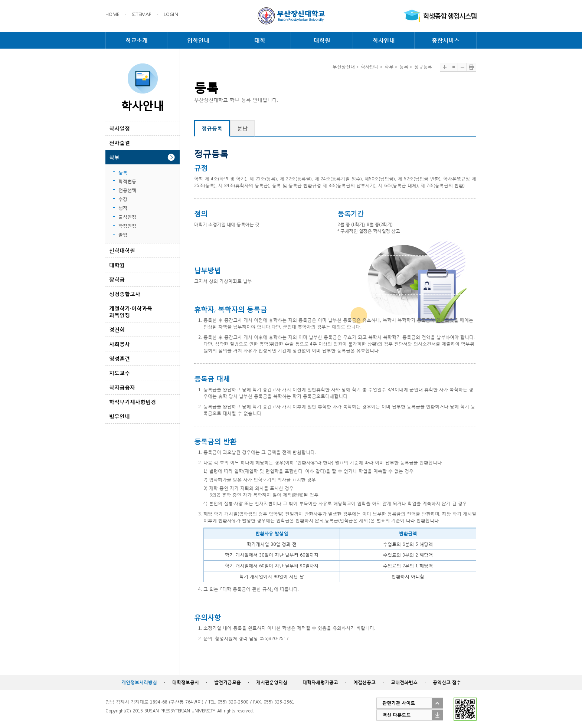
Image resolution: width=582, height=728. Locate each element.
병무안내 (120, 416)
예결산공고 (364, 682)
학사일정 (120, 128)
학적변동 (127, 181)
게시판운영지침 (272, 682)
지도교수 (120, 373)
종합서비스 (446, 40)
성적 (123, 208)
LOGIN (171, 14)
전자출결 (120, 143)
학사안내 (384, 40)
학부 (114, 157)
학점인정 (127, 226)
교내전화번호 (404, 682)
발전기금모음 (228, 682)
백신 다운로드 (396, 715)
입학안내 (198, 40)
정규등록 (212, 128)
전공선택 (127, 190)
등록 (123, 172)
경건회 (117, 329)
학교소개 (137, 40)
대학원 (322, 40)
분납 (242, 128)
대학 (260, 40)
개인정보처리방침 (139, 682)
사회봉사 (120, 344)
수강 (123, 199)
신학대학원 (122, 250)
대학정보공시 (186, 682)
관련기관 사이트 (399, 703)
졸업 (123, 235)
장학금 (117, 279)
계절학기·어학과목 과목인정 (131, 311)
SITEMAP (142, 14)
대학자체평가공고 (320, 682)
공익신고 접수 (447, 682)
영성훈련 (120, 358)
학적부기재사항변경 (133, 402)
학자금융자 (122, 387)
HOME (112, 14)
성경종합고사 (125, 294)
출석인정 (127, 217)
